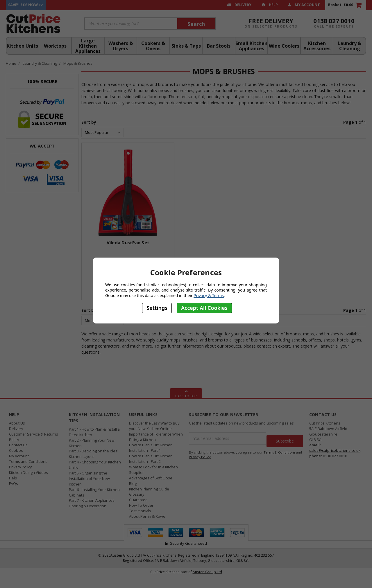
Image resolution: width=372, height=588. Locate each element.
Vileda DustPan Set (128, 242)
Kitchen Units (22, 46)
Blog (133, 484)
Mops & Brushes (78, 63)
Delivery (239, 5)
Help (270, 5)
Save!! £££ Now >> (26, 5)
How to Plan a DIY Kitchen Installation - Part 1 (151, 448)
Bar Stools (219, 46)
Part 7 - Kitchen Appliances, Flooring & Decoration (92, 503)
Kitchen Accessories (317, 46)
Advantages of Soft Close (151, 478)
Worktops (55, 46)
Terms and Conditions (28, 462)
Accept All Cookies (204, 308)
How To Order (141, 505)
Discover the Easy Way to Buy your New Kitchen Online (154, 426)
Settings (157, 308)
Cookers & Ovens (153, 46)
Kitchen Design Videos (28, 473)
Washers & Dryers (121, 46)
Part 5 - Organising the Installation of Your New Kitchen (89, 479)
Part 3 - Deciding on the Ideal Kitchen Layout (94, 454)
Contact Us (18, 445)
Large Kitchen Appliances (88, 46)
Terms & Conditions (279, 450)
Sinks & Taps (186, 46)
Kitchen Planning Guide (149, 489)
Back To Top (186, 393)
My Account (304, 5)
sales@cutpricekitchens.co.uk (335, 451)
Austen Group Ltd (207, 572)
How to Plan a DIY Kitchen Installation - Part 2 (151, 459)
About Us (17, 423)
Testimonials (140, 511)
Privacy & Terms (209, 295)
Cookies (16, 451)
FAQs (14, 484)
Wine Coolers (284, 46)
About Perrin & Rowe (147, 516)
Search (196, 24)
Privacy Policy (20, 467)
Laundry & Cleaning (349, 46)
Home (11, 63)
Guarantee (138, 500)
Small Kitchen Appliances (251, 46)
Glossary (137, 494)
